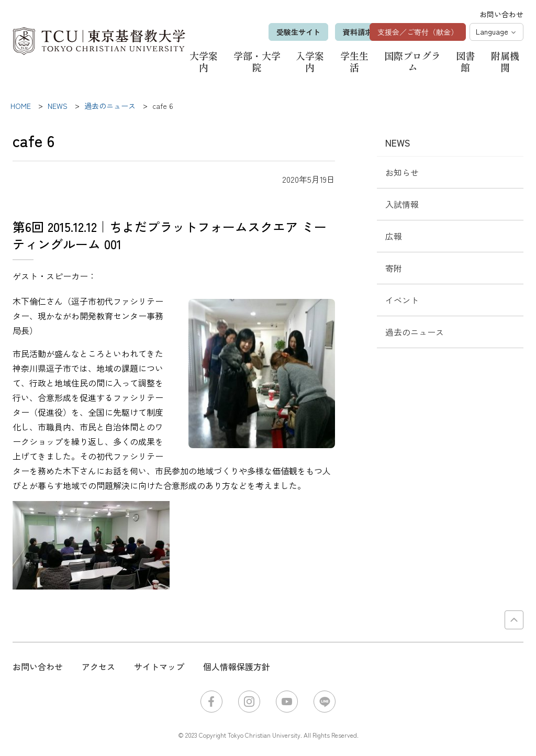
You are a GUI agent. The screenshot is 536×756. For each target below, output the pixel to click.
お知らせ (402, 172)
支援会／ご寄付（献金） (418, 32)
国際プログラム (412, 61)
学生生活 (354, 61)
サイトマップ (159, 666)
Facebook (211, 702)
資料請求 (340, 32)
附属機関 (505, 61)
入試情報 (402, 204)
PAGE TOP (514, 620)
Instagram (249, 702)
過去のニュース (415, 332)
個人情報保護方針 (237, 666)
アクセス (98, 666)
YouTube (287, 702)
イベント (402, 300)
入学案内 (310, 61)
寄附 (394, 268)
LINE (325, 702)
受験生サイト (281, 32)
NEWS (398, 142)
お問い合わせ (501, 14)
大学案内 (204, 61)
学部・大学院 (257, 61)
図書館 (465, 61)
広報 (394, 236)
